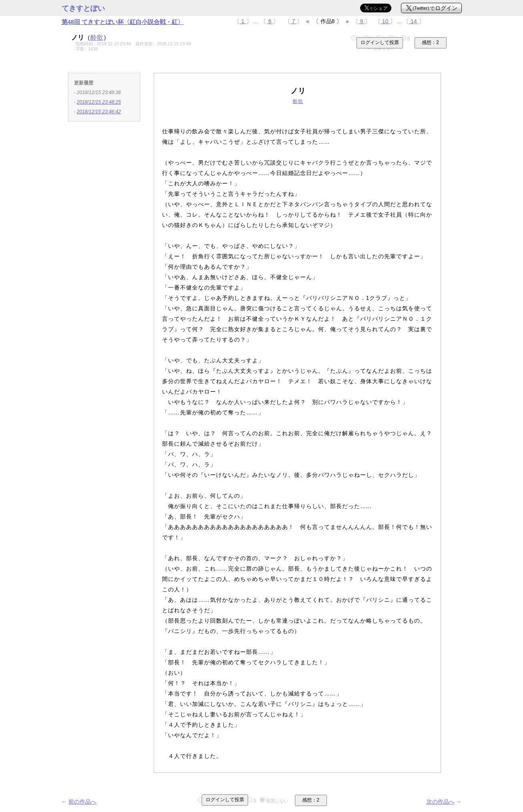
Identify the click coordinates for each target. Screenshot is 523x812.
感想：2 (430, 42)
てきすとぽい (83, 8)
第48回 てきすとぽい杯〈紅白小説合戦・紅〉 (123, 22)
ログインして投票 (380, 42)
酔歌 (97, 37)
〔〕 (243, 21)
